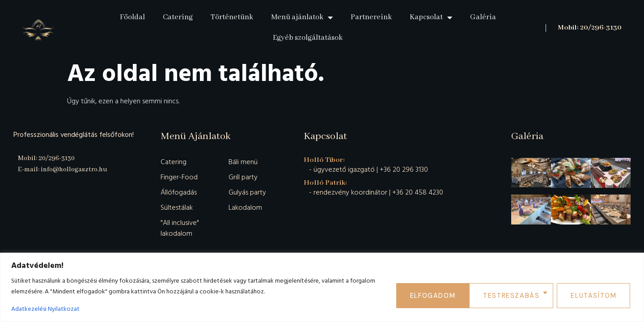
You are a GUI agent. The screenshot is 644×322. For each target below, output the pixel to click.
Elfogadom (597, 295)
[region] (322, 287)
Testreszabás (440, 295)
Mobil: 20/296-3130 (590, 28)
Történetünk (232, 17)
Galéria (483, 17)
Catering (178, 17)
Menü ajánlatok (302, 17)
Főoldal (132, 17)
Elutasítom (521, 295)
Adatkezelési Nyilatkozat (45, 309)
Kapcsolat (431, 17)
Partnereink (371, 17)
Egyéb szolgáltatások (308, 38)
